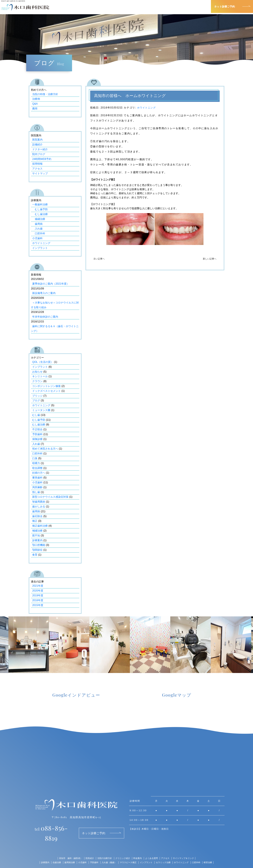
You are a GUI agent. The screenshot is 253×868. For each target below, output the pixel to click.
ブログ (36, 400)
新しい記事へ (210, 259)
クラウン (37, 381)
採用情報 (37, 164)
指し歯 (36, 492)
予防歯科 (37, 434)
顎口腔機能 (39, 545)
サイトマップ (40, 173)
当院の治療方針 (103, 849)
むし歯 (36, 415)
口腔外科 (39, 233)
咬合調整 (37, 468)
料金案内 (138, 849)
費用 (35, 109)
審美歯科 (37, 478)
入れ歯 (37, 229)
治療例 (36, 99)
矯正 (35, 521)
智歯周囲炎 (39, 502)
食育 (35, 555)
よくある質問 (153, 849)
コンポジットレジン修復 (46, 386)
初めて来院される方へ (45, 449)
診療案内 (118, 6)
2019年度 (38, 595)
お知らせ (37, 372)
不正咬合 (37, 429)
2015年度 (38, 605)
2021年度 (38, 586)
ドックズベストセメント (46, 391)
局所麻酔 (37, 487)
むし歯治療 (40, 214)
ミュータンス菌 (41, 410)
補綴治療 (39, 219)
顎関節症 (37, 550)
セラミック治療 (165, 853)
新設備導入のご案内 (44, 293)
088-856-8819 (51, 828)
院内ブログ (39, 154)
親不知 (36, 535)
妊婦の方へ (39, 473)
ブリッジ (37, 396)
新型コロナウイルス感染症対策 (50, 497)
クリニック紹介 (171, 6)
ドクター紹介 (40, 149)
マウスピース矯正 (128, 853)
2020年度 (38, 591)
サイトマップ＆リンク (187, 849)
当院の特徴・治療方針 (45, 94)
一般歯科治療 (40, 204)
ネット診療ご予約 (225, 6)
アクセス (200, 6)
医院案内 (37, 140)
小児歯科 (37, 238)
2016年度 (38, 600)
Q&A (35, 104)
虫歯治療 (53, 853)
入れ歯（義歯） (108, 853)
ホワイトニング (147, 108)
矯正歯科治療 (40, 526)
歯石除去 (37, 516)
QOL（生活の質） (43, 362)
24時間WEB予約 (42, 159)
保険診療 (37, 439)
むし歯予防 (40, 209)
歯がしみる (39, 507)
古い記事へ (99, 259)
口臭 (35, 458)
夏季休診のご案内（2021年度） (51, 284)
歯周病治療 (66, 853)
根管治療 (213, 853)
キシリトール (40, 376)
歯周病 (37, 224)
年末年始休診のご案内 (45, 317)
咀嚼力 (36, 463)
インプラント (40, 248)
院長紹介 (143, 6)
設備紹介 (37, 144)
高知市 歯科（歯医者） (67, 849)
